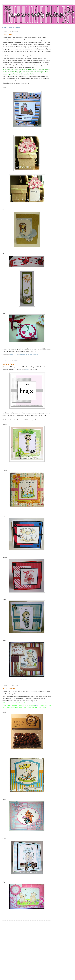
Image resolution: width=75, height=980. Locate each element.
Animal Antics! (9, 689)
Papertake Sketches (14, 27)
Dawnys (28, 369)
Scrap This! (7, 35)
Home (4, 27)
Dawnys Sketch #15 (10, 364)
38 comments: (33, 679)
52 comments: (33, 354)
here (37, 705)
